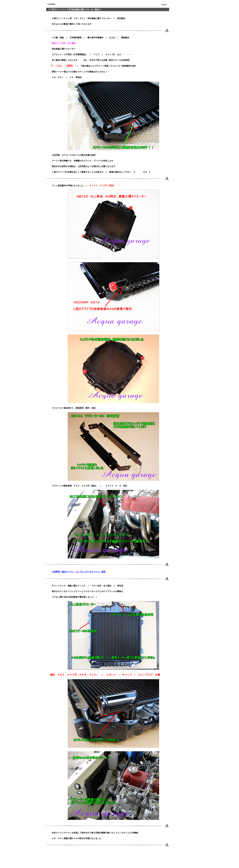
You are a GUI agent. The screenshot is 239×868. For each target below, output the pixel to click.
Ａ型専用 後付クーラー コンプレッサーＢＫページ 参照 (79, 572)
